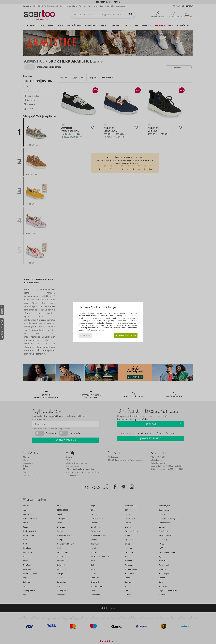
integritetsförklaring (99, 330)
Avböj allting (85, 335)
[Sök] (131, 15)
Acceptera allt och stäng (126, 335)
